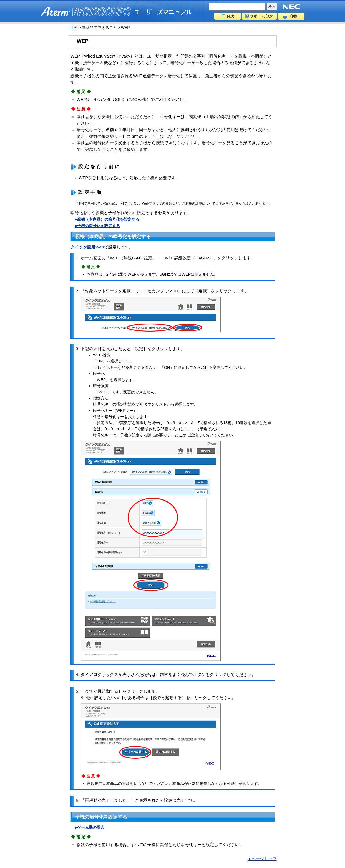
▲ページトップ (262, 859)
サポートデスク (259, 16)
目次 (227, 16)
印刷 (291, 16)
